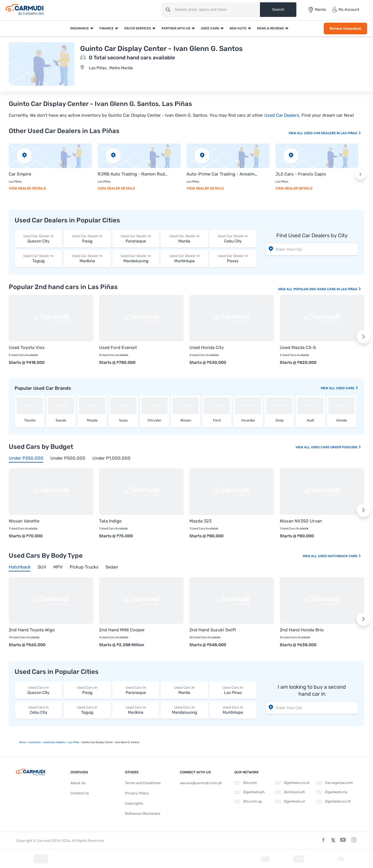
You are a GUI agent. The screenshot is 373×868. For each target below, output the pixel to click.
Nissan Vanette (24, 521)
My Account (345, 10)
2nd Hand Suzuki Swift (213, 630)
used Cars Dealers (54, 742)
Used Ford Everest (118, 348)
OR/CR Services (138, 28)
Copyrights (134, 803)
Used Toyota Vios (27, 348)
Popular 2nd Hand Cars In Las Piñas (327, 289)
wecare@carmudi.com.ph (201, 783)
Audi (310, 420)
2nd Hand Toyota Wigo (32, 630)
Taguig (39, 258)
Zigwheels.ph (249, 792)
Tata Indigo (110, 521)
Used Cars (210, 28)
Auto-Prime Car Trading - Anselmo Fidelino (222, 174)
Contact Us (80, 793)
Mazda (92, 420)
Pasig (87, 239)
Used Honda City (207, 348)
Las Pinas (233, 690)
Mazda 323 (200, 521)
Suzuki (61, 420)
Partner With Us (176, 28)
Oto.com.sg (248, 801)
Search (278, 9)
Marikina (87, 258)
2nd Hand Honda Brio (302, 630)
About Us (78, 783)
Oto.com (246, 783)
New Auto (238, 28)
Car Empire (20, 174)
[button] (360, 174)
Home (22, 742)
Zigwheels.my (332, 792)
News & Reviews (270, 28)
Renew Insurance (345, 28)
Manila (184, 239)
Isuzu (123, 420)
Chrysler (154, 420)
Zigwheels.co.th (334, 801)
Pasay (233, 258)
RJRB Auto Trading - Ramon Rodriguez (133, 174)
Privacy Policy (137, 793)
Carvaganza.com (335, 783)
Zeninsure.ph (290, 792)
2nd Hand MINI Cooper (122, 630)
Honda (342, 420)
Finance (107, 28)
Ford (217, 420)
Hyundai (248, 420)
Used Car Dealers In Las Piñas (333, 133)
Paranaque (136, 239)
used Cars (347, 388)
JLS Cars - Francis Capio (301, 174)
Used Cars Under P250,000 (336, 447)
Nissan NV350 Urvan (301, 521)
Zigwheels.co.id (292, 783)
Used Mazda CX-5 (298, 348)
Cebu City (233, 239)
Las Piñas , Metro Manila (111, 68)
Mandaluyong (136, 258)
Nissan (186, 420)
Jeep (279, 420)
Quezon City (39, 239)
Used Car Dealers (282, 115)
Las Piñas (74, 742)
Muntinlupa (184, 258)
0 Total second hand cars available (132, 58)
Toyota (30, 420)
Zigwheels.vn (290, 801)
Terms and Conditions (143, 783)
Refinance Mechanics (143, 814)
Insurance (80, 28)
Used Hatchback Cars (340, 556)
